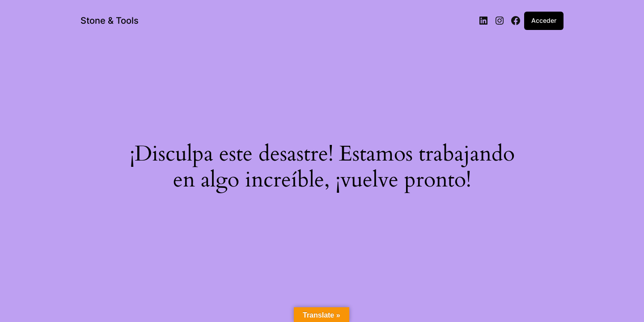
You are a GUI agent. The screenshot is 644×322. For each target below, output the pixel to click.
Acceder (544, 20)
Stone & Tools (110, 21)
